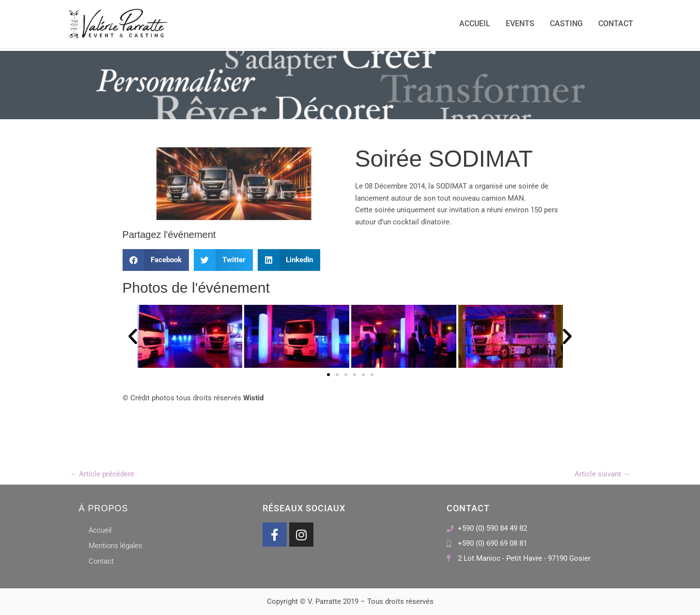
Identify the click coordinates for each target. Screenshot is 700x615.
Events (520, 24)
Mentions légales (116, 546)
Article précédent (102, 474)
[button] (156, 260)
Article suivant (602, 474)
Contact (616, 24)
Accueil (475, 24)
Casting (566, 24)
